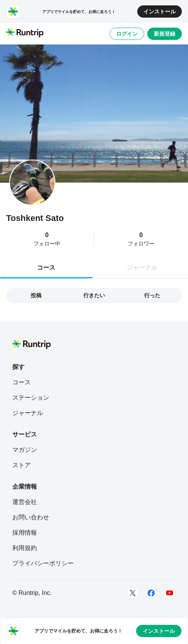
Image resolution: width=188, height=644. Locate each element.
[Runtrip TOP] (25, 33)
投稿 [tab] (36, 295)
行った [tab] (152, 295)
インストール (160, 12)
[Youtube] (170, 593)
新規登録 (165, 34)
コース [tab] (46, 268)
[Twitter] (133, 593)
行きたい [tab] (94, 295)
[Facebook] (151, 593)
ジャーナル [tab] (142, 268)
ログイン (127, 34)
